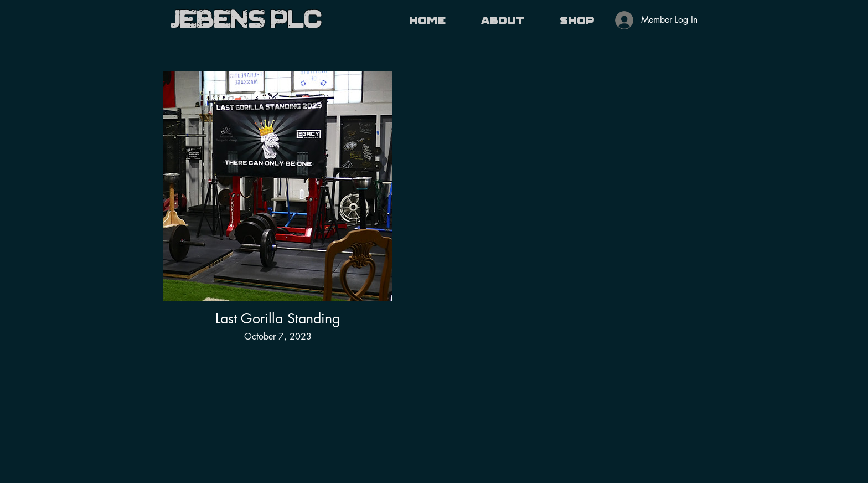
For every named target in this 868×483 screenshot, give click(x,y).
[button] (503, 20)
